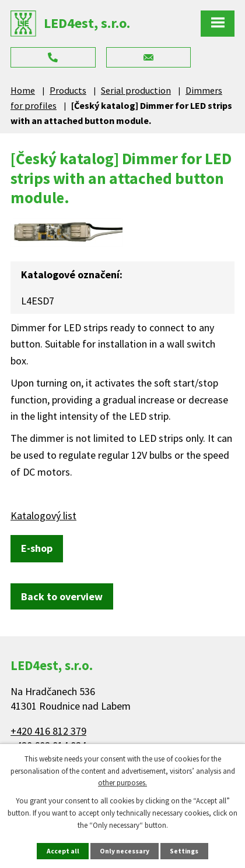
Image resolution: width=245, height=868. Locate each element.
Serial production (136, 90)
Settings (184, 851)
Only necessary (125, 851)
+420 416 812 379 (48, 731)
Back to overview (62, 596)
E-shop (37, 548)
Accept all (63, 851)
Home (23, 90)
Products (68, 90)
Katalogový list (43, 516)
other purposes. (123, 783)
